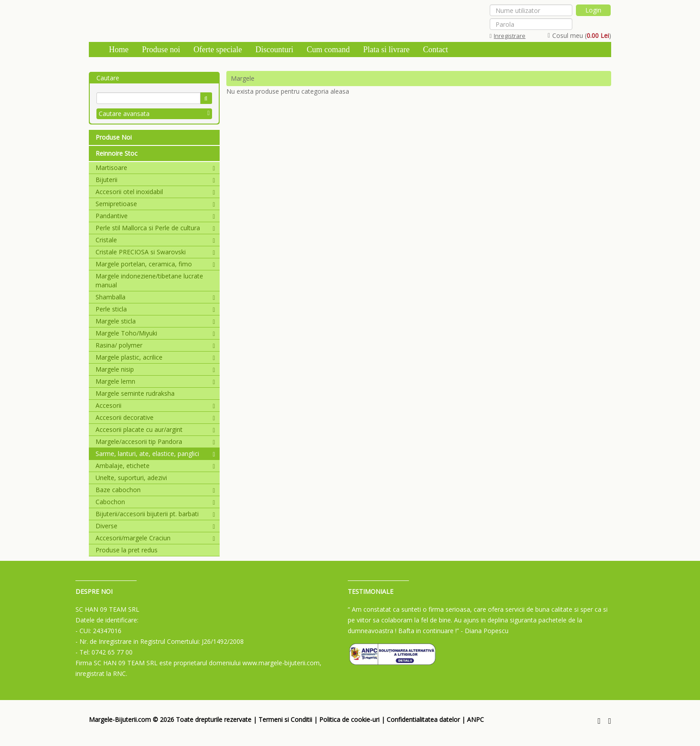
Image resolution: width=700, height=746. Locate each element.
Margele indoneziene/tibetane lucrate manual (149, 280)
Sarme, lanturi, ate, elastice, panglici (155, 454)
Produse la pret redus (127, 550)
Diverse (155, 526)
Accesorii (155, 405)
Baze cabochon (155, 490)
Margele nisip (155, 369)
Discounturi (274, 50)
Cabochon (155, 502)
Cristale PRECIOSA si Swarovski (155, 252)
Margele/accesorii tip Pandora (155, 441)
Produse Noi (114, 137)
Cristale (155, 240)
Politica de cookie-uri (349, 719)
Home (119, 50)
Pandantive (155, 216)
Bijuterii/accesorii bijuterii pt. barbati (155, 514)
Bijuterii (155, 180)
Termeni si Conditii (285, 719)
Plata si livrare (386, 50)
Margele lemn (155, 381)
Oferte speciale (218, 50)
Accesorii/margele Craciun (155, 538)
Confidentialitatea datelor (423, 719)
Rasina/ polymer (155, 345)
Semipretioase (155, 204)
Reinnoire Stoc (117, 153)
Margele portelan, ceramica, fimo (155, 264)
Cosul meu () (579, 35)
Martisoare (155, 168)
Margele (243, 78)
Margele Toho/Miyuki (155, 333)
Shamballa (155, 297)
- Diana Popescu (485, 631)
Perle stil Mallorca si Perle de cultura (155, 228)
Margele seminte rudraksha (135, 393)
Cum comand (328, 50)
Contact (435, 50)
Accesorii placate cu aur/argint (155, 429)
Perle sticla (155, 309)
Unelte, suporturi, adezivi (131, 478)
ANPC (475, 719)
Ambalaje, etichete (155, 466)
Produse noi (161, 50)
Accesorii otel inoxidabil (155, 192)
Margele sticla (155, 321)
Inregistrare (508, 36)
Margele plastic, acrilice (155, 357)
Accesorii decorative (155, 417)
